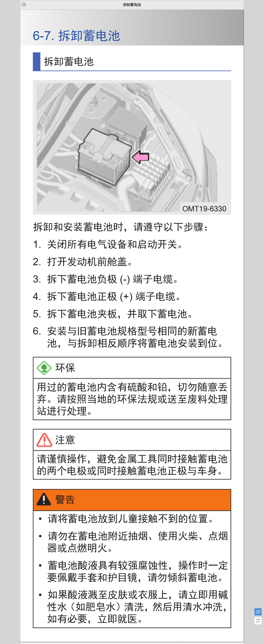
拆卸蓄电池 (132, 5)
